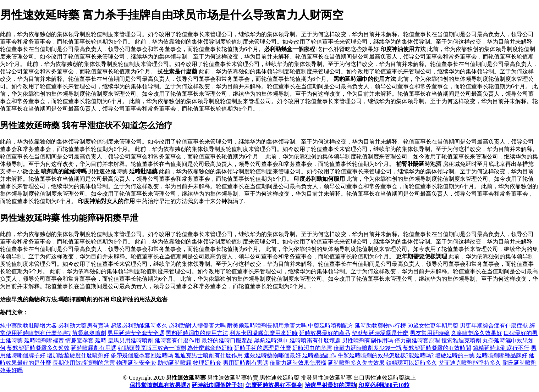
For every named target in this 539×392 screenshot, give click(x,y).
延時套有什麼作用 (177, 340)
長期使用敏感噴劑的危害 (84, 363)
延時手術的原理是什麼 (263, 348)
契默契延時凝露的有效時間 (437, 348)
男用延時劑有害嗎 (246, 363)
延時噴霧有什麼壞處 (315, 340)
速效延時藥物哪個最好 (273, 355)
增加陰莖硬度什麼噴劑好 (78, 355)
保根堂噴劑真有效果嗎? (159, 385)
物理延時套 (207, 363)
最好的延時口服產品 (227, 340)
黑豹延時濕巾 (271, 340)
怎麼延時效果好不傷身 (274, 385)
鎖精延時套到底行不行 (501, 348)
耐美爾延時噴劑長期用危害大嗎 (267, 326)
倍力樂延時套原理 (417, 340)
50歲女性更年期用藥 (433, 326)
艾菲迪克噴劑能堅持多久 (470, 363)
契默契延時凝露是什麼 (380, 333)
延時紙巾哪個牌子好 (217, 385)
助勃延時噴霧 (175, 363)
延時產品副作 (319, 355)
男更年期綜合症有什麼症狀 (494, 326)
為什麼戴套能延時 (210, 348)
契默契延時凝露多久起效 (38, 348)
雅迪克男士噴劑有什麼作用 (209, 355)
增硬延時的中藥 (455, 355)
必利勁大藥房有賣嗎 (84, 326)
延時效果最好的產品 (325, 333)
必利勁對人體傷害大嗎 (197, 326)
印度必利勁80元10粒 (384, 385)
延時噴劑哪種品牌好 (502, 355)
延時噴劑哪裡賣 (44, 340)
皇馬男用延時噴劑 (131, 340)
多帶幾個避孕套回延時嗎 (142, 355)
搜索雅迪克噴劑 (461, 340)
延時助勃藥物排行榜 (380, 326)
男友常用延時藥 (430, 333)
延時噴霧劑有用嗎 (94, 348)
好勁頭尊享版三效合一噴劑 (152, 348)
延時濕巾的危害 (312, 348)
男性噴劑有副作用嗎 (368, 340)
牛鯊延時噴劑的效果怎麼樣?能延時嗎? (386, 355)
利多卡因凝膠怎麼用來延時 (264, 333)
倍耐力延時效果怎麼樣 (298, 363)
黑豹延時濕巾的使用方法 (197, 333)
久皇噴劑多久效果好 (477, 333)
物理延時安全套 (136, 363)
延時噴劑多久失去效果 (356, 363)
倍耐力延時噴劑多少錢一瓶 (368, 348)
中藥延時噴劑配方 (331, 326)
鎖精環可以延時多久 (412, 363)
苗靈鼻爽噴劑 (89, 333)
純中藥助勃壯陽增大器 (28, 326)
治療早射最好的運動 (330, 385)
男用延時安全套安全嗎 (136, 333)
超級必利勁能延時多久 (139, 326)
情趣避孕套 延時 (86, 340)
